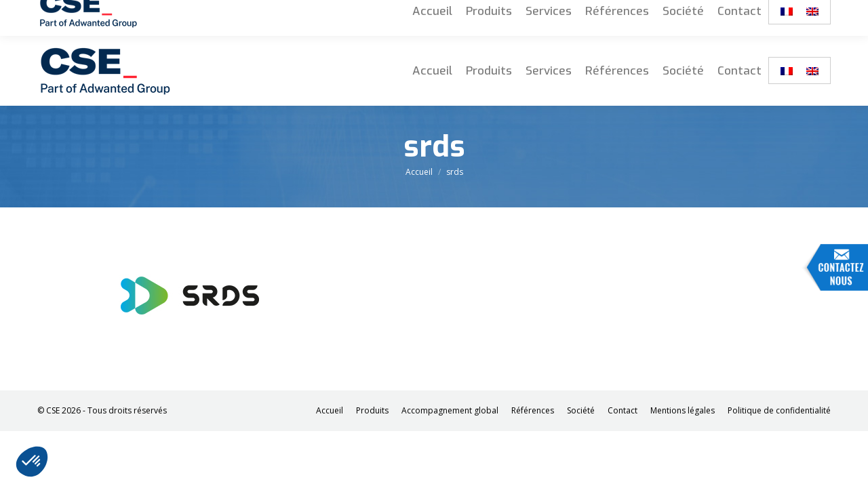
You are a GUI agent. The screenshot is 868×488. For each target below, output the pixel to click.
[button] (32, 462)
